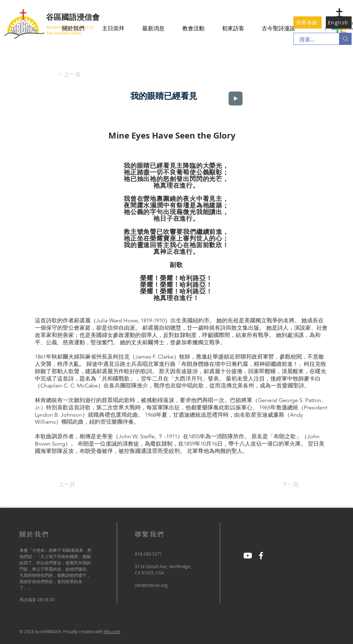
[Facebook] (261, 556)
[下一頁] (281, 485)
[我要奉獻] (308, 22)
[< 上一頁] (71, 74)
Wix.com (112, 631)
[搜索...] (312, 40)
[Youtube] (248, 556)
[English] (339, 22)
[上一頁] (82, 485)
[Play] (236, 99)
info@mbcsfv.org (151, 585)
